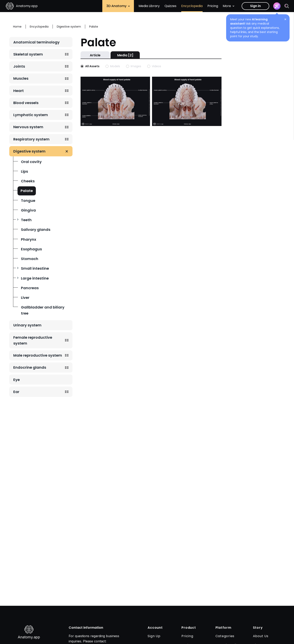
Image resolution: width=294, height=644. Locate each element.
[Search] (287, 6)
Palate (27, 191)
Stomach (30, 259)
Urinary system (27, 325)
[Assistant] (277, 6)
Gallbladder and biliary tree (43, 310)
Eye (17, 380)
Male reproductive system (38, 355)
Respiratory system (31, 139)
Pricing (213, 6)
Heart (19, 91)
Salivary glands (36, 230)
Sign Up (154, 636)
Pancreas (30, 288)
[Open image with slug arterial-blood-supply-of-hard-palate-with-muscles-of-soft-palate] (187, 101)
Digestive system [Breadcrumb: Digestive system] (69, 27)
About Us (261, 636)
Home (17, 27)
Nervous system (28, 127)
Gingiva (28, 210)
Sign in (255, 6)
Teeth (26, 220)
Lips (24, 171)
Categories (225, 636)
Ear (16, 392)
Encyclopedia (192, 6)
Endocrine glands (30, 367)
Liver (25, 298)
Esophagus (31, 249)
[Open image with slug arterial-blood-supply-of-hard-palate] (115, 101)
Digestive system (29, 151)
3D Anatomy (118, 6)
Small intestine (35, 268)
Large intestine (35, 278)
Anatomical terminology (36, 42)
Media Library (149, 6)
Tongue (28, 201)
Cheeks (28, 181)
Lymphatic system (31, 115)
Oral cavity (31, 162)
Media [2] (125, 55)
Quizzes (170, 6)
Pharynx (29, 239)
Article (95, 55)
